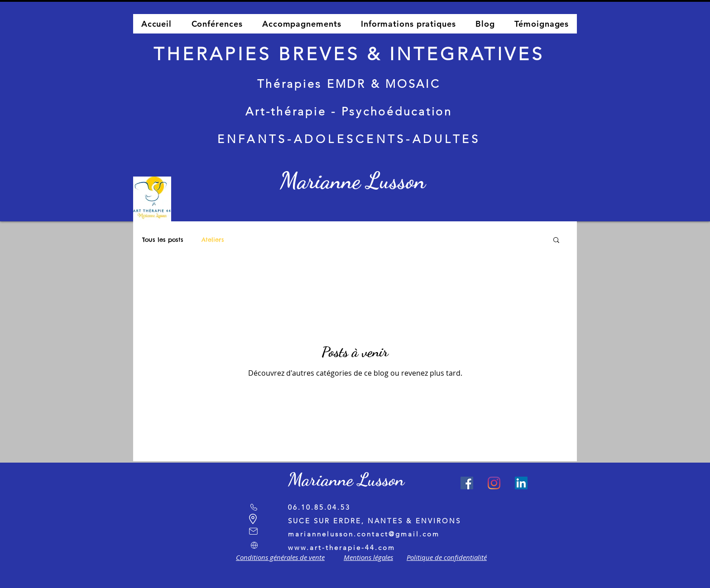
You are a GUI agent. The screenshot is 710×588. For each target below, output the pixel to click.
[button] (556, 241)
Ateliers (213, 239)
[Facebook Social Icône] (467, 483)
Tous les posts (163, 239)
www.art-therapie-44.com (342, 547)
